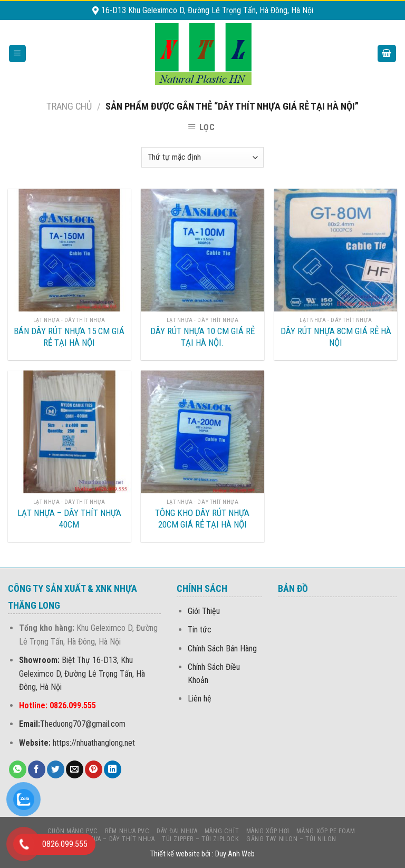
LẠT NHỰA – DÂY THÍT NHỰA (113, 839)
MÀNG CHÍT (222, 831)
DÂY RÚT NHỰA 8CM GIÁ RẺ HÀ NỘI (336, 337)
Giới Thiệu (204, 611)
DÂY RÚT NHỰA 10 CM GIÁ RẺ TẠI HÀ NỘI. (202, 337)
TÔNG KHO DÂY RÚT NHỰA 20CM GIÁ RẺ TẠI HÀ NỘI (202, 519)
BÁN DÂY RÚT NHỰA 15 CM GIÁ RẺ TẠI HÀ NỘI (69, 337)
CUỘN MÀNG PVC (73, 831)
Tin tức (200, 630)
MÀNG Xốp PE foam (326, 831)
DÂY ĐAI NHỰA (177, 831)
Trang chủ (69, 106)
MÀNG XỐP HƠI (268, 831)
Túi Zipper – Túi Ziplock (201, 839)
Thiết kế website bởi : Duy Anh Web (202, 854)
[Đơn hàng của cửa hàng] (202, 157)
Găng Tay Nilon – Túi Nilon (291, 839)
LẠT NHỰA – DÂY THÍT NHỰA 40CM (69, 519)
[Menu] (18, 53)
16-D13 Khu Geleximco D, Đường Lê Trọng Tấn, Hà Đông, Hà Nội (203, 10)
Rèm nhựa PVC (127, 831)
